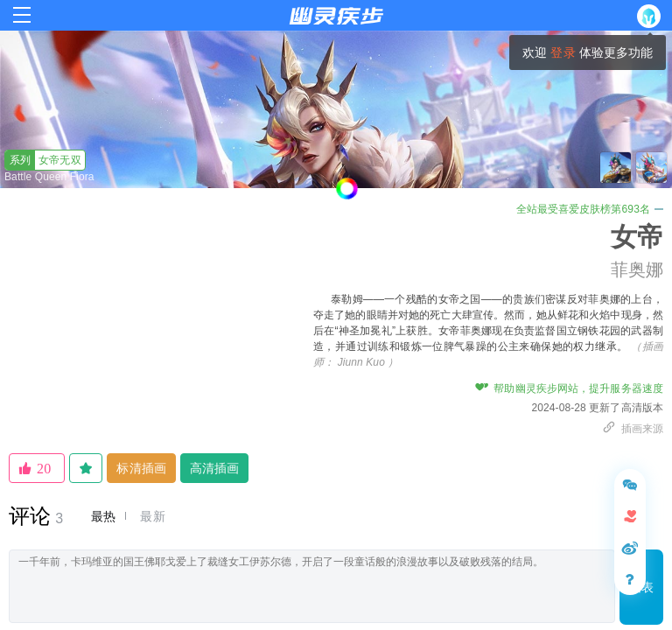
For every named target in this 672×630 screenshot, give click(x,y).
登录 (563, 52)
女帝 (637, 237)
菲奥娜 (637, 269)
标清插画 (141, 468)
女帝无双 (43, 160)
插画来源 (633, 429)
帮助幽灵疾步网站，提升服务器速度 (569, 388)
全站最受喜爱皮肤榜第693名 (590, 209)
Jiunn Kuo (361, 362)
